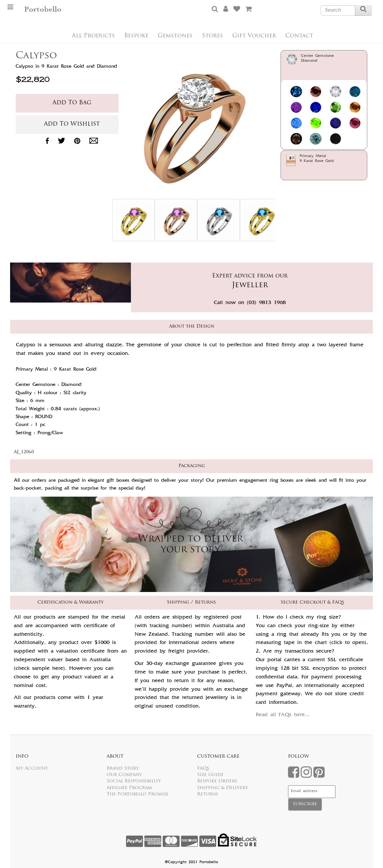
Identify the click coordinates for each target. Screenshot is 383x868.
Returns (208, 794)
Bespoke (136, 36)
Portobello (43, 10)
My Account (32, 769)
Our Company (124, 775)
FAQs (203, 769)
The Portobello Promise (138, 794)
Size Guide (210, 775)
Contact (299, 36)
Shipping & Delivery (223, 788)
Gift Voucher (254, 36)
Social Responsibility (134, 781)
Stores (212, 36)
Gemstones (175, 36)
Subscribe (305, 804)
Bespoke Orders (217, 781)
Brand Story (123, 769)
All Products (93, 36)
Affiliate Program (129, 788)
